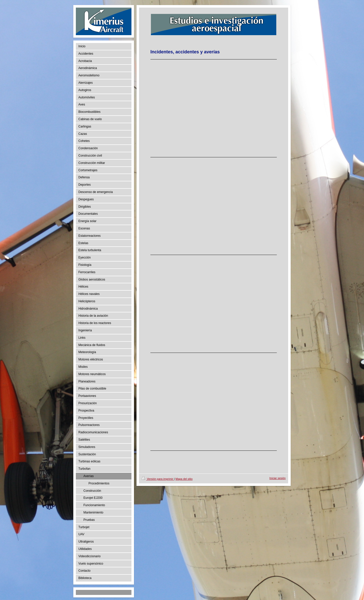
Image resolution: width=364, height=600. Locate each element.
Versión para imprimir (158, 479)
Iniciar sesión (278, 478)
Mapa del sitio (184, 479)
